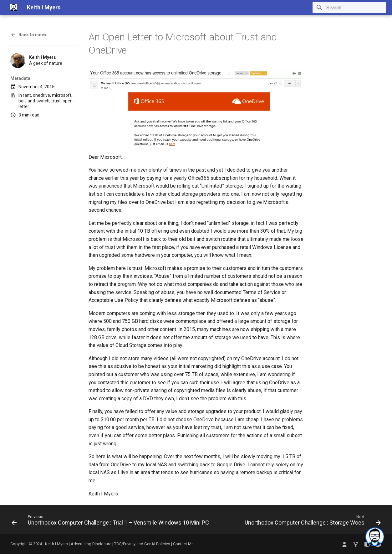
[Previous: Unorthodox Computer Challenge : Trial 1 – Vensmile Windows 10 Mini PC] (111, 521)
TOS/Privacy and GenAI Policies (143, 544)
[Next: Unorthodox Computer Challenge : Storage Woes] (312, 521)
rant (27, 95)
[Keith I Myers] (14, 8)
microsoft (62, 95)
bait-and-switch (34, 101)
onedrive (41, 95)
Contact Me (183, 544)
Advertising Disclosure (91, 544)
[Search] (349, 8)
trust (56, 101)
